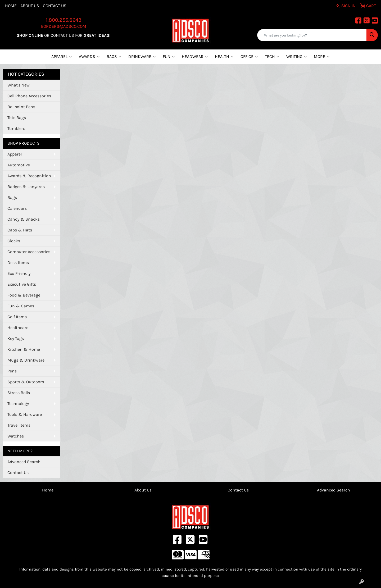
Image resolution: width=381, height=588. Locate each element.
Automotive (19, 165)
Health (224, 57)
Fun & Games (21, 306)
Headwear (195, 57)
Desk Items (18, 263)
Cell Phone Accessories (29, 96)
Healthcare (18, 328)
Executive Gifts (22, 284)
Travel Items (19, 425)
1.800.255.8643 (64, 20)
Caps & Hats (20, 230)
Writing (297, 57)
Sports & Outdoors (26, 382)
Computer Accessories (29, 252)
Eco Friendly (19, 273)
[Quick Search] (312, 35)
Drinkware (142, 57)
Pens (12, 371)
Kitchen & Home (24, 349)
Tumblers (16, 128)
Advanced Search (24, 462)
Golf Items (17, 317)
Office (249, 57)
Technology (18, 404)
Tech (272, 57)
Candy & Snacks (24, 219)
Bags (114, 57)
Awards (89, 57)
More (322, 57)
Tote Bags (17, 118)
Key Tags (16, 338)
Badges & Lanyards (26, 187)
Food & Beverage (24, 295)
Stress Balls (19, 393)
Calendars (17, 208)
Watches (16, 436)
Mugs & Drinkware (26, 360)
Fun (169, 57)
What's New (19, 85)
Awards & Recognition (29, 176)
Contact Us (55, 6)
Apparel (62, 57)
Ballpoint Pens (21, 107)
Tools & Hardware (25, 414)
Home (11, 6)
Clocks (14, 241)
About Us (30, 6)
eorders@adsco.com (64, 26)
